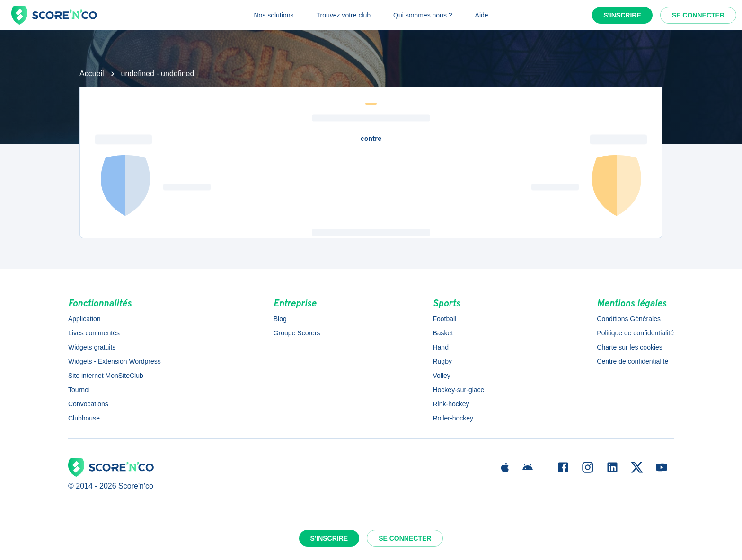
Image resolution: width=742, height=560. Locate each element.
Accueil (92, 74)
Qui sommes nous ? (423, 15)
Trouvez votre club (343, 15)
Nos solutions (274, 15)
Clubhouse (84, 418)
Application (84, 319)
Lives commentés (94, 333)
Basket (443, 333)
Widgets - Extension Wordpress (115, 361)
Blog (280, 319)
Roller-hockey (453, 418)
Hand (440, 347)
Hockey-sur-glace (458, 390)
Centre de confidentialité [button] (632, 361)
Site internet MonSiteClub (106, 376)
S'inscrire (622, 15)
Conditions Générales (629, 319)
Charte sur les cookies (630, 347)
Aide (482, 15)
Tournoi (79, 390)
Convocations (88, 404)
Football (444, 319)
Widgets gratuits (92, 347)
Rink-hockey (451, 404)
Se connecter (698, 15)
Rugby (442, 361)
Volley (441, 376)
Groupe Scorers (297, 333)
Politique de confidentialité (635, 333)
